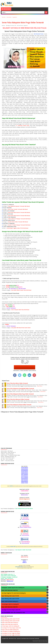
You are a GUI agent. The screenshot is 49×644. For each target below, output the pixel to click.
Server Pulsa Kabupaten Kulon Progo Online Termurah (20, 394)
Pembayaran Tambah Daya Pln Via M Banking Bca (13, 588)
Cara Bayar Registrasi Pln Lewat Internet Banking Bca (14, 593)
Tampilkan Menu (6, 9)
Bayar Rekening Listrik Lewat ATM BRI (10, 596)
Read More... (40, 386)
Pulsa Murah (21, 25)
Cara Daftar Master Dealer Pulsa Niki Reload (21, 290)
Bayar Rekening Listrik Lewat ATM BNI (10, 599)
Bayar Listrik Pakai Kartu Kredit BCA (10, 590)
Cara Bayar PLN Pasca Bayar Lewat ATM (11, 610)
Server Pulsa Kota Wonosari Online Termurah (18, 399)
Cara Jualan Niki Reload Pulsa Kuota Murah (21, 328)
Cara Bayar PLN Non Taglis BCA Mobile (11, 633)
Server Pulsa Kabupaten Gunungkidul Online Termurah (20, 389)
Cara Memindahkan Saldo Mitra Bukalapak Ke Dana (13, 612)
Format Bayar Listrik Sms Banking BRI (10, 604)
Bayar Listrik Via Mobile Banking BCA (10, 601)
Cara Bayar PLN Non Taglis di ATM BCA (11, 635)
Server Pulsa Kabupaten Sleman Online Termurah (19, 405)
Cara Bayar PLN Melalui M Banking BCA (11, 631)
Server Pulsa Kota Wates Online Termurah (17, 383)
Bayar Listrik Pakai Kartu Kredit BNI (10, 607)
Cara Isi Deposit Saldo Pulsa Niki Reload (20, 310)
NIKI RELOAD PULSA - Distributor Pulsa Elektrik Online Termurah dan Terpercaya (24, 638)
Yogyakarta (25, 25)
